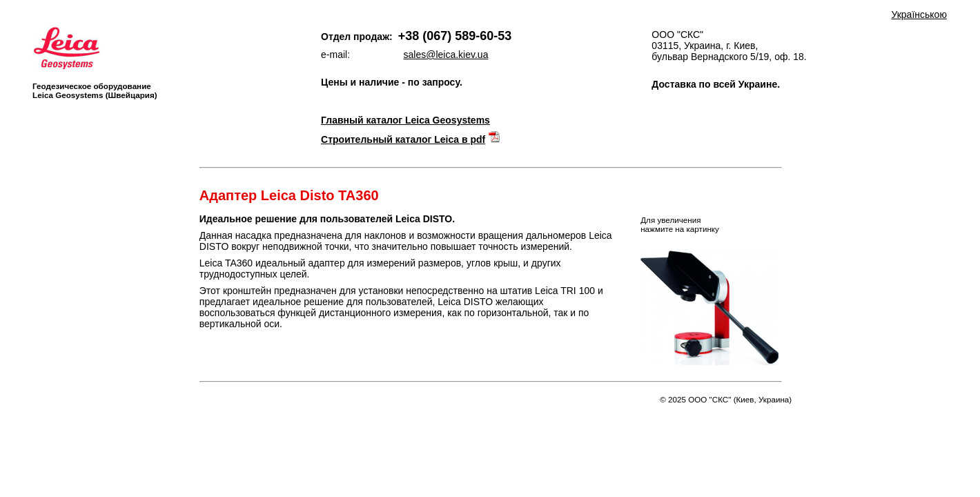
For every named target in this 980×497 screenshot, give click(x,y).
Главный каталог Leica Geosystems (405, 120)
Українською (919, 14)
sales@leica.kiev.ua (446, 55)
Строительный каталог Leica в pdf (403, 139)
